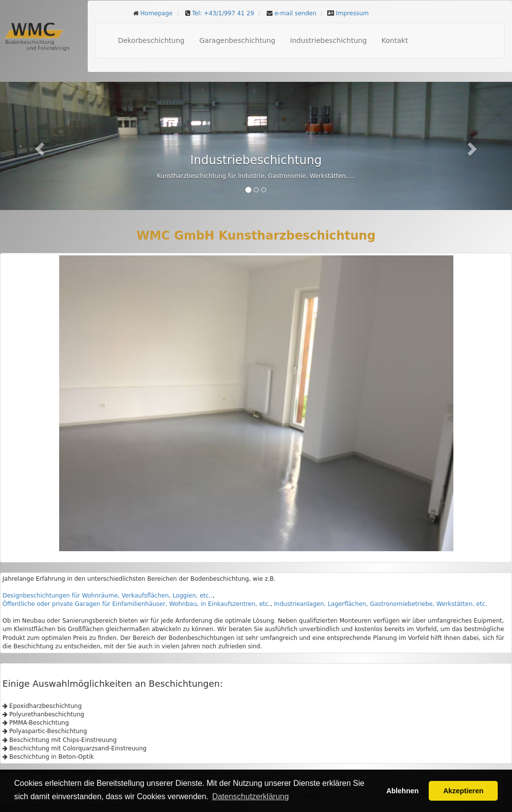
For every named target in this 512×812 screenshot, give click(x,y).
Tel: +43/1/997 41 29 (223, 13)
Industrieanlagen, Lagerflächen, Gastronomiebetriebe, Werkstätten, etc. (381, 604)
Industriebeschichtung (329, 40)
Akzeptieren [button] (463, 791)
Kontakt (395, 40)
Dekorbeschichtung (151, 40)
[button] (38, 146)
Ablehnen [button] (403, 791)
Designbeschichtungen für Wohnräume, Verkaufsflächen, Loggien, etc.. (107, 596)
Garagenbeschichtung (237, 40)
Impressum (353, 13)
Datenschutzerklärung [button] (250, 796)
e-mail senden (295, 13)
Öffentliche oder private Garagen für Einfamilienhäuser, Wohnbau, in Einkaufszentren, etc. (136, 604)
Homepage (156, 13)
